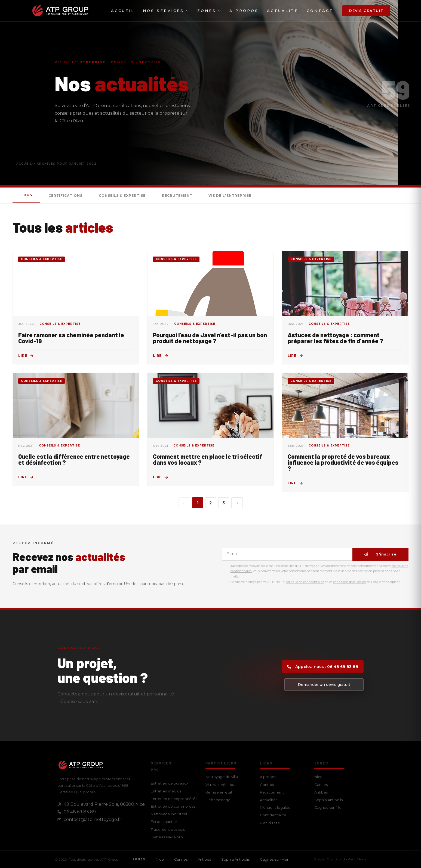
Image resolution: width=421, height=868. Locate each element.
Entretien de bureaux (170, 783)
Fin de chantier (164, 822)
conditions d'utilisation (350, 582)
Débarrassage (218, 800)
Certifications (65, 196)
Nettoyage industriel (169, 814)
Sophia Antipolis (328, 800)
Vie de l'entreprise (230, 196)
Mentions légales (275, 807)
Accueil (123, 11)
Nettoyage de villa (222, 777)
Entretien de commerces (173, 806)
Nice (318, 777)
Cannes (321, 785)
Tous (26, 195)
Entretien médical (167, 791)
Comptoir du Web (341, 859)
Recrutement (177, 196)
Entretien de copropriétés (174, 799)
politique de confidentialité (305, 582)
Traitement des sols (168, 829)
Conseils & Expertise (122, 196)
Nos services (166, 11)
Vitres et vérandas (221, 785)
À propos (244, 11)
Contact (320, 11)
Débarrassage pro (167, 837)
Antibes (321, 792)
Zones (209, 11)
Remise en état (219, 792)
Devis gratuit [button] (366, 11)
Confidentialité (273, 815)
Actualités (269, 800)
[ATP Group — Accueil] (60, 11)
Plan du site (270, 823)
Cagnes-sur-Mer (329, 807)
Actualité (283, 11)
